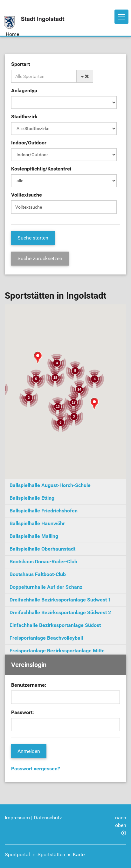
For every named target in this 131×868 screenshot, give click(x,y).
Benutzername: (29, 685)
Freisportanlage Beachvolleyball (46, 638)
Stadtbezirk (24, 117)
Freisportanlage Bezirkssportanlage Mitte (57, 651)
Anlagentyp (24, 90)
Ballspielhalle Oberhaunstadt (42, 549)
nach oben (121, 821)
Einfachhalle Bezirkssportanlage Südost (55, 625)
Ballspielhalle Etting (32, 498)
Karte (79, 854)
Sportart (21, 64)
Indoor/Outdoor (29, 143)
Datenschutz (48, 818)
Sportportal (17, 854)
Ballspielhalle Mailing (34, 536)
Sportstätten (51, 854)
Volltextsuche (27, 195)
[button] (94, 404)
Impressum (17, 818)
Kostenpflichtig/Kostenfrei (41, 169)
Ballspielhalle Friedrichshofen (44, 511)
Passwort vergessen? (36, 769)
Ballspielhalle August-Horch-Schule (50, 485)
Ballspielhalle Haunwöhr (37, 523)
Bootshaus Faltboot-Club (38, 574)
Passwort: (23, 712)
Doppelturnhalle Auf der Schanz (46, 587)
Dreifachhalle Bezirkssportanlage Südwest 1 (60, 600)
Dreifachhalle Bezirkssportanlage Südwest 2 (60, 612)
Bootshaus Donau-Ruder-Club (43, 562)
